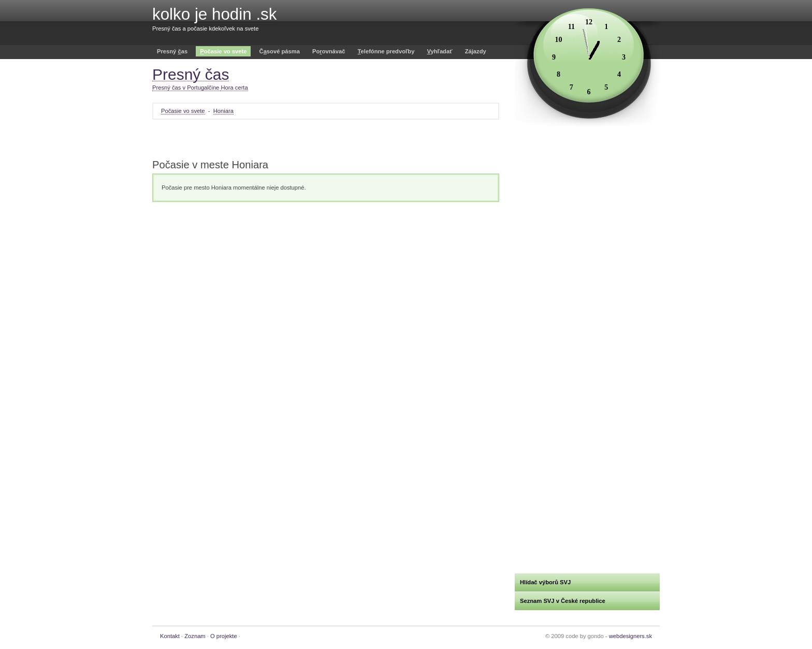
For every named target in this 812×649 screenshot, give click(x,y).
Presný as (172, 51)
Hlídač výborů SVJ (545, 582)
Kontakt (170, 636)
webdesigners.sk (630, 636)
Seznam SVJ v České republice (563, 601)
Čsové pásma (280, 51)
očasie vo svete (223, 51)
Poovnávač (329, 51)
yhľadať (439, 51)
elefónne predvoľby (386, 51)
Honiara (223, 111)
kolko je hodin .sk (214, 14)
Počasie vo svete (183, 111)
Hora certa (234, 88)
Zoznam (195, 636)
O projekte (224, 636)
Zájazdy (476, 51)
